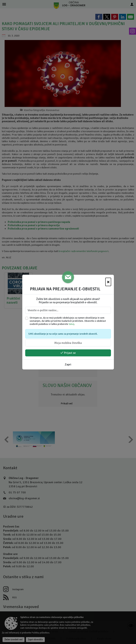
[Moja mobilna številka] (68, 343)
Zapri (68, 364)
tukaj (71, 324)
